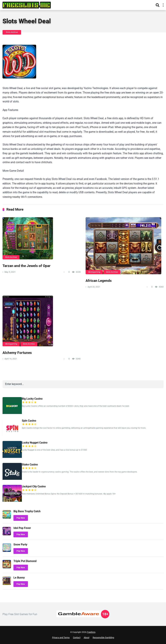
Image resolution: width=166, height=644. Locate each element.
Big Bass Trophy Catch (27, 511)
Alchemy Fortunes (17, 353)
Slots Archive (12, 32)
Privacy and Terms (61, 638)
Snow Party (20, 545)
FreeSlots (91, 632)
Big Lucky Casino (32, 399)
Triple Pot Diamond (25, 561)
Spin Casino (29, 421)
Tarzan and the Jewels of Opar (26, 266)
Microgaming (94, 272)
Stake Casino (30, 465)
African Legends (99, 281)
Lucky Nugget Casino (35, 443)
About (87, 638)
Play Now (21, 518)
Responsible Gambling (103, 638)
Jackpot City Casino (34, 486)
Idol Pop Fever (22, 528)
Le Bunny (19, 578)
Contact (77, 638)
